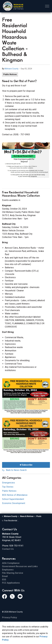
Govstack (17, 623)
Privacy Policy (9, 617)
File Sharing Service (13, 573)
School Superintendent (13, 499)
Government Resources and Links (20, 566)
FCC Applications (11, 583)
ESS (4, 580)
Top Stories (8, 487)
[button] (26, 160)
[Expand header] (47, 6)
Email (5, 576)
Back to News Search (16, 470)
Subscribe (26, 465)
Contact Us (8, 549)
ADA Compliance (11, 563)
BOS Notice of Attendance (15, 495)
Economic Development (14, 503)
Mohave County (12, 69)
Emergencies (8, 483)
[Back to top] (26, 636)
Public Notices (10, 74)
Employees (8, 570)
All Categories (12, 478)
